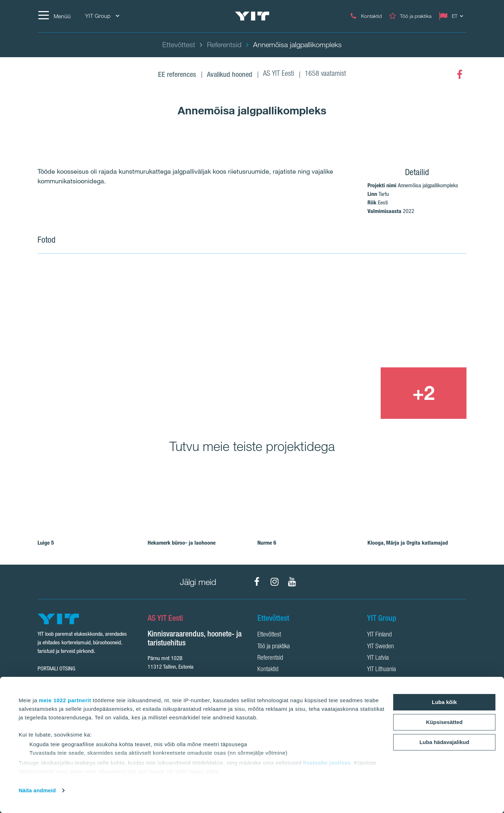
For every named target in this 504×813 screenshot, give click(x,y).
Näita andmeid (37, 790)
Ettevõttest (269, 635)
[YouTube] (292, 582)
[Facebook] (460, 75)
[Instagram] (275, 582)
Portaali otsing (56, 668)
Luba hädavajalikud (444, 742)
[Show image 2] (381, 315)
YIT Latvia (378, 658)
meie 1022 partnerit (65, 700)
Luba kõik (444, 702)
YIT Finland (379, 635)
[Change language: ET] (453, 16)
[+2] (424, 393)
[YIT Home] (252, 16)
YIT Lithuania (382, 670)
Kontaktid (268, 670)
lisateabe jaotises (327, 763)
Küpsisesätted (444, 722)
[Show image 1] (165, 342)
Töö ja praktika (274, 647)
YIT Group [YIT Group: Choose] (102, 16)
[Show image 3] (337, 393)
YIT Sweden (381, 647)
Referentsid (270, 658)
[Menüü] (54, 16)
